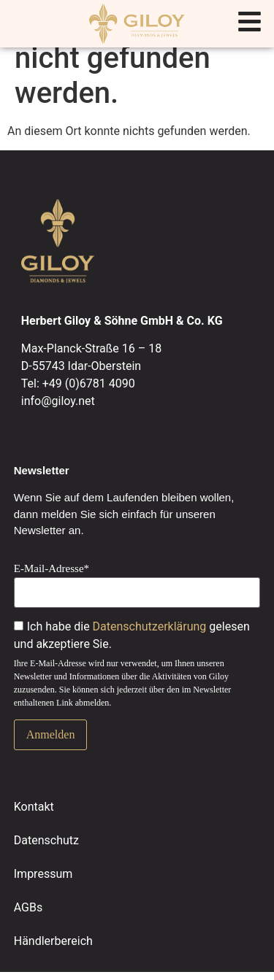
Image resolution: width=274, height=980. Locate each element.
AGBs (28, 907)
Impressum (43, 874)
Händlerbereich (53, 941)
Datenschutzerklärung (150, 626)
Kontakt (34, 807)
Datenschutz (46, 840)
